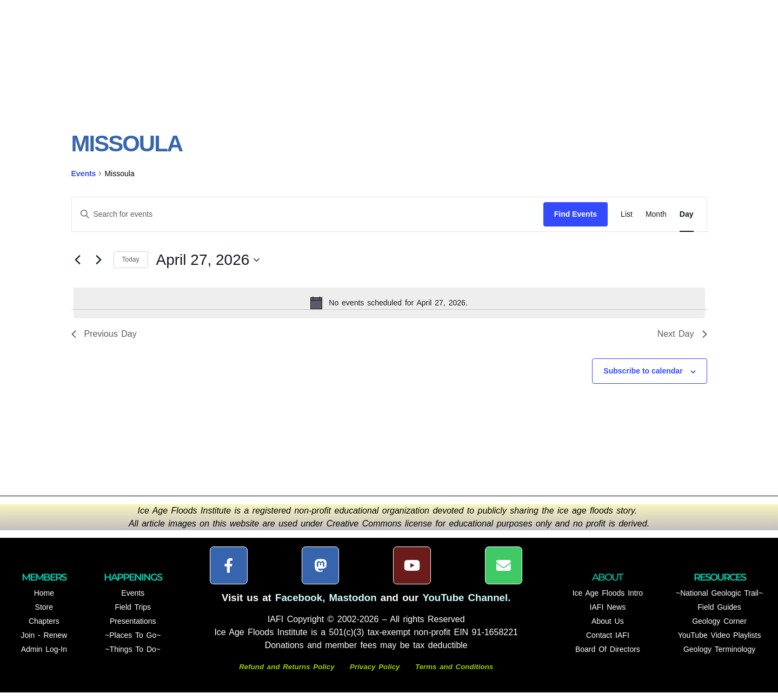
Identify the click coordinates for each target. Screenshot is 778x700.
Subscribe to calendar (643, 378)
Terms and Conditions (454, 674)
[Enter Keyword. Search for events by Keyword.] (308, 221)
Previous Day (104, 341)
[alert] (389, 310)
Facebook (299, 605)
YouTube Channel (465, 605)
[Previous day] (78, 267)
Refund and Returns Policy (288, 674)
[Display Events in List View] (627, 221)
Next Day (682, 341)
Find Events (576, 221)
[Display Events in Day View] (687, 221)
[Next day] (99, 267)
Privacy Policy (375, 674)
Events (84, 181)
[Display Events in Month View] (656, 221)
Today (131, 267)
